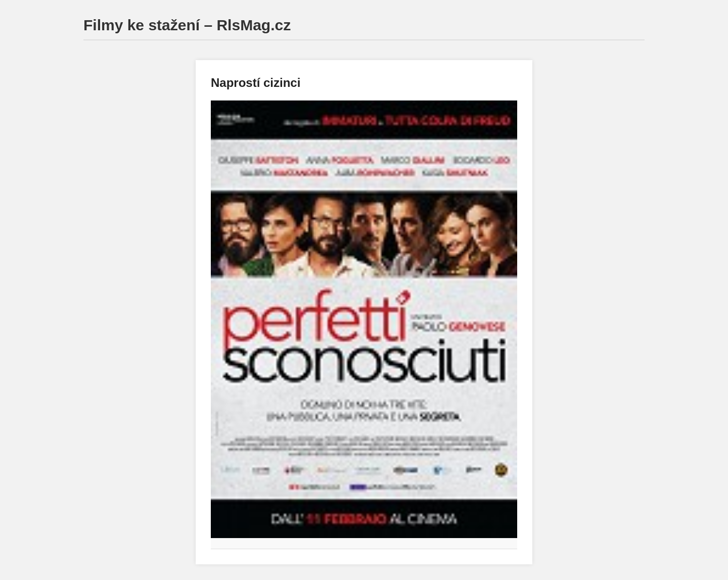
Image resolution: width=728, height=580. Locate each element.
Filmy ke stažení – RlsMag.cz (187, 25)
